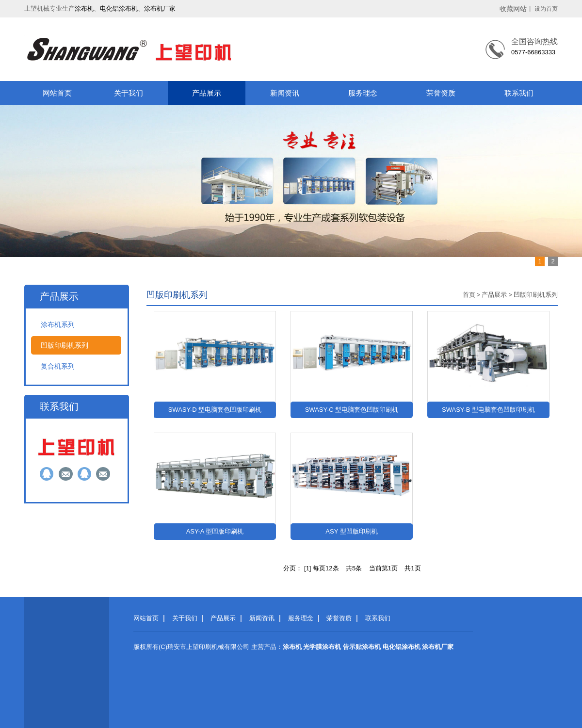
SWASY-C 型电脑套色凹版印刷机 (352, 410)
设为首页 (546, 9)
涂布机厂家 (160, 8)
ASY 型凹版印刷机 (351, 531)
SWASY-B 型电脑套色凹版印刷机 (488, 410)
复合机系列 (58, 366)
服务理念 (363, 93)
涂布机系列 (58, 324)
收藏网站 (513, 9)
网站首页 (57, 93)
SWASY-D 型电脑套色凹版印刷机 (215, 410)
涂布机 (84, 8)
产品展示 (207, 93)
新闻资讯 (285, 93)
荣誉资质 (441, 93)
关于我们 (129, 93)
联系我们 (519, 93)
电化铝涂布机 (119, 8)
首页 (469, 295)
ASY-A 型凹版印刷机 (215, 531)
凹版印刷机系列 (65, 345)
